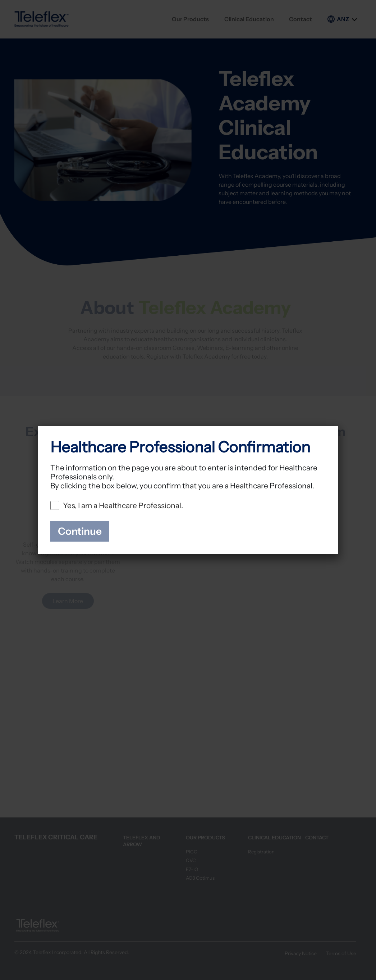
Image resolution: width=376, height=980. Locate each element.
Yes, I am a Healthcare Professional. (123, 505)
